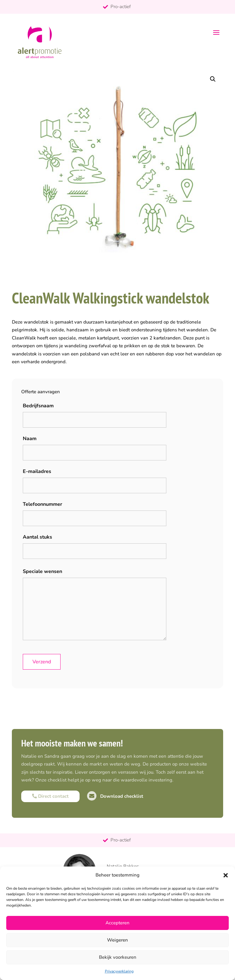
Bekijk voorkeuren (118, 957)
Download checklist (115, 796)
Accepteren (117, 923)
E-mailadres (37, 471)
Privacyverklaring (119, 971)
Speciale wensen (42, 571)
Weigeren (117, 940)
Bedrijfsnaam (38, 406)
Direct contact (50, 796)
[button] (226, 875)
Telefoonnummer (42, 504)
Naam (30, 439)
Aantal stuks (37, 537)
